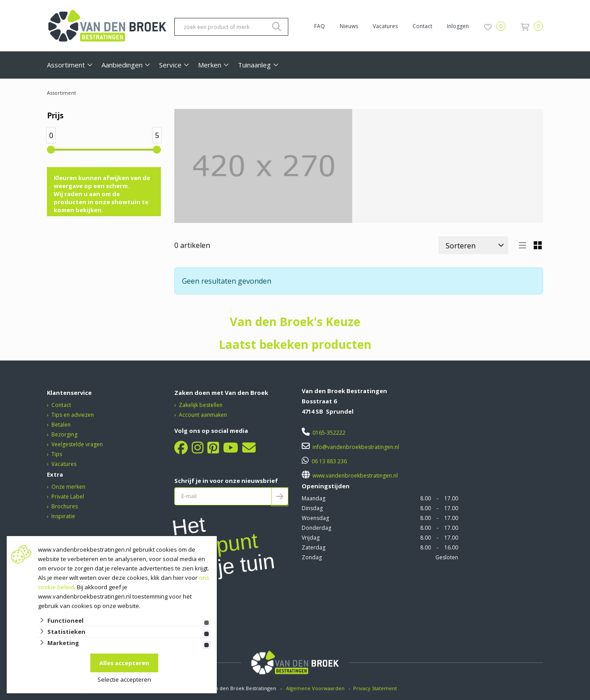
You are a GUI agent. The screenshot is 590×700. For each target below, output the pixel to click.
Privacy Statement (376, 688)
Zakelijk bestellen (201, 405)
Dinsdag (312, 508)
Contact (422, 26)
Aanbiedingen (122, 65)
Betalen (61, 425)
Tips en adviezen (73, 415)
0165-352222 (329, 433)
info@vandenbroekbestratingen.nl (356, 447)
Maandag (314, 498)
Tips (57, 454)
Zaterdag (314, 547)
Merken (210, 65)
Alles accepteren (124, 663)
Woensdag (315, 518)
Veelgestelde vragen (77, 444)
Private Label (68, 497)
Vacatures (385, 26)
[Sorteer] (473, 245)
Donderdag (316, 528)
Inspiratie (63, 516)
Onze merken (68, 487)
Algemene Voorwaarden (315, 688)
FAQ (320, 26)
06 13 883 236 (329, 461)
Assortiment (66, 65)
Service (170, 65)
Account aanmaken (203, 415)
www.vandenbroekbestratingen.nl (354, 476)
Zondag (312, 557)
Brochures (65, 506)
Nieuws (349, 26)
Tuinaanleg (254, 65)
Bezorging (64, 434)
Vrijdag (311, 538)
